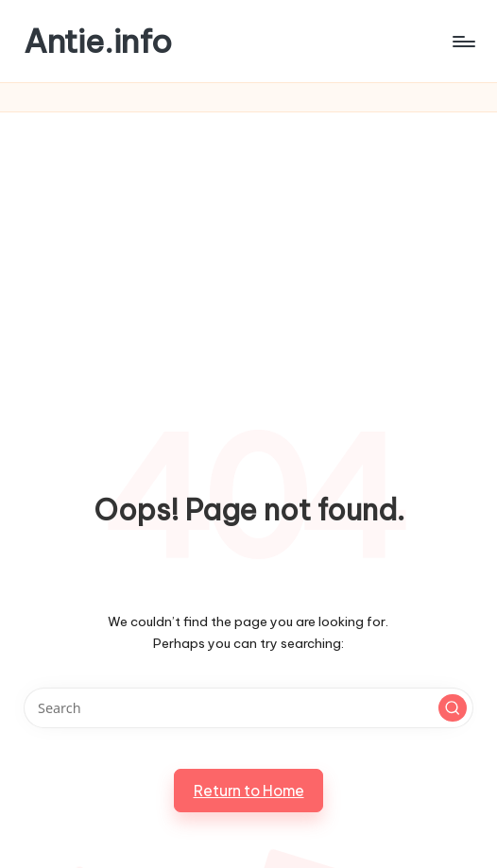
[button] (453, 708)
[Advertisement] (249, 254)
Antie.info (98, 41)
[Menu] (463, 42)
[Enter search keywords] (248, 708)
